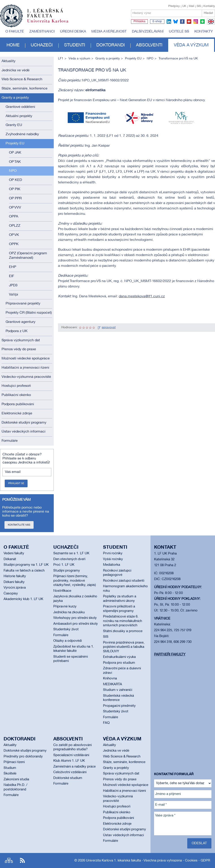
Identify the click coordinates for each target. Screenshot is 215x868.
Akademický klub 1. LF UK (23, 599)
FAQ (106, 723)
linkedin (169, 22)
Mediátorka (112, 565)
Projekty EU (15, 144)
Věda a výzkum (191, 45)
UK (184, 6)
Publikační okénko (16, 395)
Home (13, 45)
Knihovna (110, 679)
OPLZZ (15, 226)
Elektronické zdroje (17, 413)
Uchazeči (42, 45)
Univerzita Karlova (51, 24)
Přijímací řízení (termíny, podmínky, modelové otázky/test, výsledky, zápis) (75, 581)
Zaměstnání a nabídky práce (74, 767)
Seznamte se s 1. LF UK (71, 553)
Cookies (191, 861)
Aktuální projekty (19, 116)
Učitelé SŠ (179, 32)
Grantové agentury (20, 322)
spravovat (109, 327)
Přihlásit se (16, 483)
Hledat (208, 13)
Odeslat (199, 843)
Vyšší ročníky (113, 559)
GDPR (205, 861)
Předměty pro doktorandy (23, 757)
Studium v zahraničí (118, 690)
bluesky (176, 22)
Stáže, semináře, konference (25, 89)
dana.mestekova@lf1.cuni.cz (142, 296)
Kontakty (209, 6)
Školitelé (10, 774)
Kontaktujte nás (19, 525)
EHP (13, 267)
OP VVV (15, 208)
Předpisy (174, 6)
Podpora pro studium (119, 663)
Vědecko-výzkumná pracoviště (26, 377)
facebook (182, 22)
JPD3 (13, 285)
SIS (199, 6)
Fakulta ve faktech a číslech (24, 571)
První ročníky (113, 553)
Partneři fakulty (170, 655)
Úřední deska (73, 32)
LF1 (61, 59)
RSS (22, 860)
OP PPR (15, 198)
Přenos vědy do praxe (19, 349)
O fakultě (15, 32)
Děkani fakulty (14, 582)
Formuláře (10, 441)
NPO (13, 171)
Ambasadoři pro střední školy (76, 624)
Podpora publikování (18, 404)
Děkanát (10, 559)
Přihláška (139, 22)
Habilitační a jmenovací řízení (25, 368)
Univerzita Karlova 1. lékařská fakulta (113, 861)
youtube (189, 22)
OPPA (14, 217)
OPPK (14, 244)
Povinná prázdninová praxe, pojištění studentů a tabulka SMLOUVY (124, 647)
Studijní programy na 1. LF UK (26, 565)
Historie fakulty (15, 576)
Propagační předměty (119, 706)
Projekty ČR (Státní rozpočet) (29, 313)
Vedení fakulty (14, 553)
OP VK (14, 235)
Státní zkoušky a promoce (123, 631)
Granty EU (14, 125)
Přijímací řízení (14, 762)
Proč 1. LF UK (64, 565)
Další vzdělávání (148, 32)
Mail (191, 6)
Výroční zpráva (15, 588)
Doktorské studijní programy (24, 423)
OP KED (15, 180)
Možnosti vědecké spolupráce (26, 359)
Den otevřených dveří (69, 559)
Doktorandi (111, 45)
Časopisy (11, 594)
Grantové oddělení (20, 107)
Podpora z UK (17, 331)
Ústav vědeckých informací (24, 432)
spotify (202, 22)
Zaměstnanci (42, 32)
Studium (10, 768)
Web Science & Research (22, 79)
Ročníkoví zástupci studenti (124, 581)
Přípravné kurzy (65, 607)
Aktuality (9, 61)
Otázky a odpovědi (68, 641)
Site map (9, 860)
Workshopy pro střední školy (75, 618)
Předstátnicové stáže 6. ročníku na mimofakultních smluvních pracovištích (123, 621)
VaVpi (14, 295)
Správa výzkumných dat (21, 340)
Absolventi (149, 45)
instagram (196, 22)
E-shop (157, 22)
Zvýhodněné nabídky (22, 134)
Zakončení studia (16, 779)
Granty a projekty (15, 98)
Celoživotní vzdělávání (70, 772)
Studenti (75, 45)
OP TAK (15, 162)
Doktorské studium (68, 778)
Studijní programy (67, 571)
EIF (12, 276)
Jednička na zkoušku (69, 612)
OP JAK (15, 153)
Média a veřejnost (109, 32)
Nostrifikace (62, 591)
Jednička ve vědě (16, 70)
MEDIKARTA (113, 684)
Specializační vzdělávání (71, 755)
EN (210, 24)
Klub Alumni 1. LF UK (69, 761)
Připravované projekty (23, 304)
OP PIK (15, 189)
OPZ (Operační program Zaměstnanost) (28, 256)
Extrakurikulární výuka (119, 657)
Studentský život (66, 629)
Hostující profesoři (16, 386)
